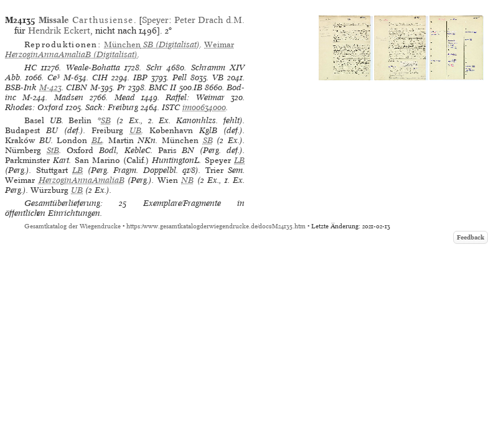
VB (218, 77)
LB (239, 160)
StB (53, 150)
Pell (180, 77)
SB (106, 120)
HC (30, 68)
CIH (100, 77)
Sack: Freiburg (112, 107)
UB (135, 130)
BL (97, 140)
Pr (121, 87)
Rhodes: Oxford (34, 107)
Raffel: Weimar (195, 97)
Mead (125, 97)
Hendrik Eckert (59, 30)
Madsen (69, 97)
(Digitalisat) (152, 44)
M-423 (50, 87)
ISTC (171, 107)
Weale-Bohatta (93, 68)
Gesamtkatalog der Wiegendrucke (73, 226)
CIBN (77, 87)
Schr (154, 68)
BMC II (162, 87)
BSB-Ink (21, 87)
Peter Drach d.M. (209, 20)
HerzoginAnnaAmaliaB (82, 180)
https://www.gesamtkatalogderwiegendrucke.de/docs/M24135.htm (216, 226)
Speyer (155, 20)
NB (187, 180)
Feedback (471, 237)
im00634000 (204, 107)
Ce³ (54, 77)
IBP (140, 77)
